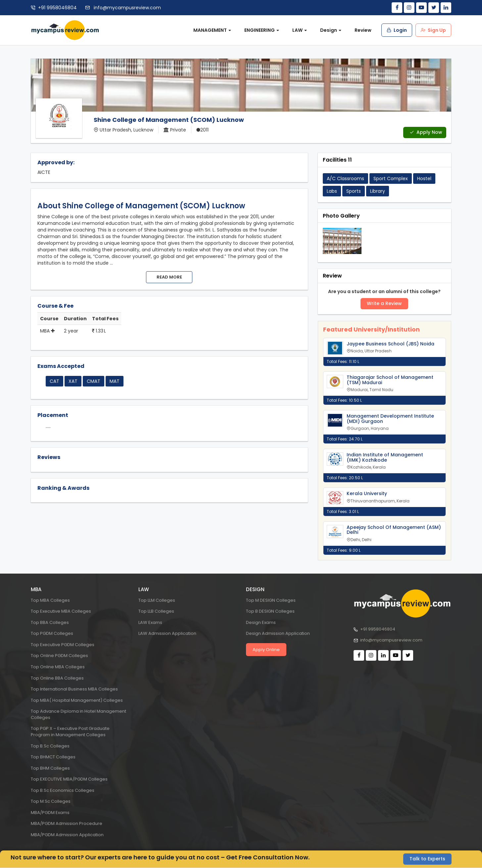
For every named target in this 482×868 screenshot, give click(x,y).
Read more (169, 277)
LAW (300, 30)
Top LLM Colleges (157, 600)
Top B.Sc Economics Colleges (63, 790)
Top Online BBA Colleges (57, 678)
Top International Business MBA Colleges (74, 689)
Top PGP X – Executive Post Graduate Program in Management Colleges (70, 732)
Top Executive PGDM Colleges (63, 645)
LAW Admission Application (167, 633)
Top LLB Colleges (156, 611)
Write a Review (384, 304)
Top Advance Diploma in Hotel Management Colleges (78, 714)
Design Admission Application (278, 633)
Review (363, 30)
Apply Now (426, 132)
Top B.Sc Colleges (50, 746)
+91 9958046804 (57, 8)
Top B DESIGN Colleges (270, 611)
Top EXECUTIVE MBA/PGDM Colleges (69, 779)
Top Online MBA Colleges (58, 667)
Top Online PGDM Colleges (59, 656)
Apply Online (266, 650)
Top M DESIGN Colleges (271, 600)
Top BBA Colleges (50, 622)
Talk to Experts (427, 859)
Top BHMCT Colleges (53, 757)
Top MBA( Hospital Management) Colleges (77, 700)
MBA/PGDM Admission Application (67, 835)
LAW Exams (150, 622)
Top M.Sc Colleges (51, 801)
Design (331, 30)
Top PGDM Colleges (52, 633)
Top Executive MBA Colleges (61, 611)
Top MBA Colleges (50, 600)
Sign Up (433, 30)
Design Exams (261, 622)
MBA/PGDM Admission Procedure (67, 824)
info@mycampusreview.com (127, 8)
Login (397, 30)
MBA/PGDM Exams (50, 813)
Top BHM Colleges (50, 768)
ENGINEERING (262, 30)
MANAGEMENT (212, 30)
